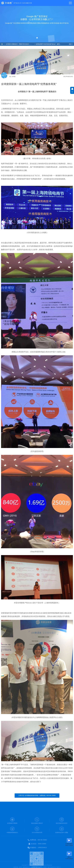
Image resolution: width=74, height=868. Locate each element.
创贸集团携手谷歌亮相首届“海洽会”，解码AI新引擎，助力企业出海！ (50, 44)
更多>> (71, 44)
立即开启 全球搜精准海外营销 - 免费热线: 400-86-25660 (37, 795)
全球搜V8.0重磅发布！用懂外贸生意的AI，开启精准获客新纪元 (20, 44)
